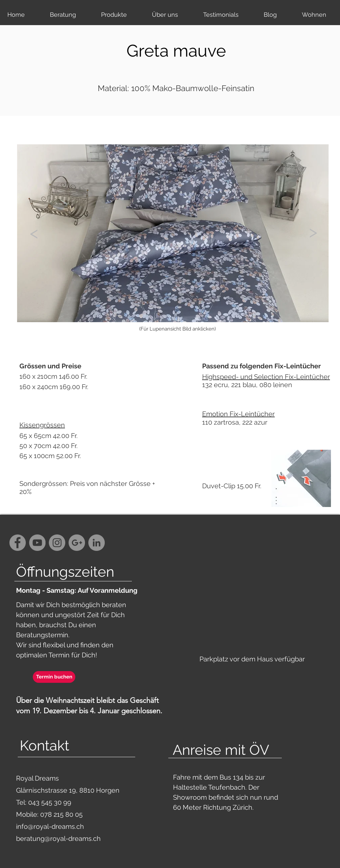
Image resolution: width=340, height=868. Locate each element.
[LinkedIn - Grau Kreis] (97, 543)
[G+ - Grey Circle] (77, 543)
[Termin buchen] (54, 677)
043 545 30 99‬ (51, 802)
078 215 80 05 (61, 814)
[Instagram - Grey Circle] (57, 543)
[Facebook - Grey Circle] (18, 543)
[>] (313, 232)
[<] (34, 233)
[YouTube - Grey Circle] (37, 543)
